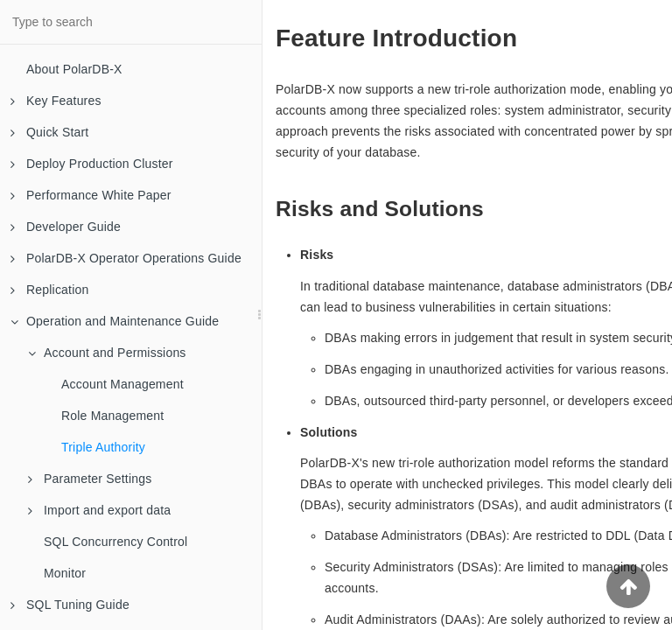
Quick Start (49, 132)
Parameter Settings (90, 479)
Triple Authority (103, 447)
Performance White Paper (91, 195)
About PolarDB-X (74, 69)
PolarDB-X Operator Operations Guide (126, 258)
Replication (49, 290)
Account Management (122, 384)
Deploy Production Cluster (92, 164)
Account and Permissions (107, 353)
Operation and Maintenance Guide (115, 321)
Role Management (112, 416)
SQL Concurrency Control (115, 542)
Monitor (65, 573)
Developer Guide (66, 227)
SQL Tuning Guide (70, 605)
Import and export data (99, 510)
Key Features (56, 101)
